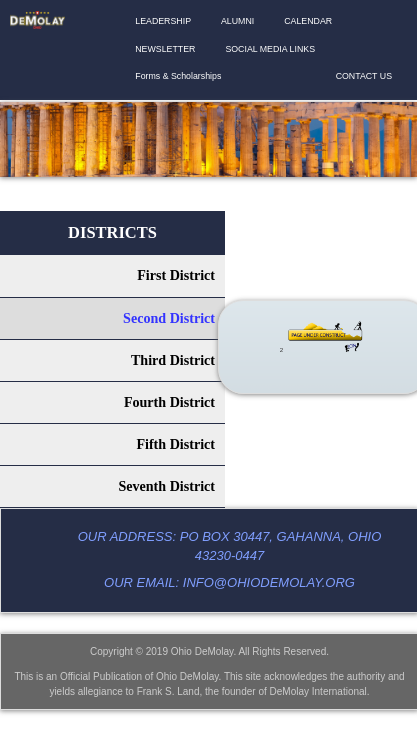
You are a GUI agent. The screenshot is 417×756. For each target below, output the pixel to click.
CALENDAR (308, 21)
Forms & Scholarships (178, 76)
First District (176, 275)
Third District (173, 360)
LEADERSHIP (163, 21)
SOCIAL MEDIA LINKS (270, 49)
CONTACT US (364, 76)
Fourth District (169, 402)
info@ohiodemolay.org (269, 582)
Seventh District (166, 486)
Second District (169, 318)
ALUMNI (237, 21)
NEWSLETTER (165, 49)
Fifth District (175, 444)
